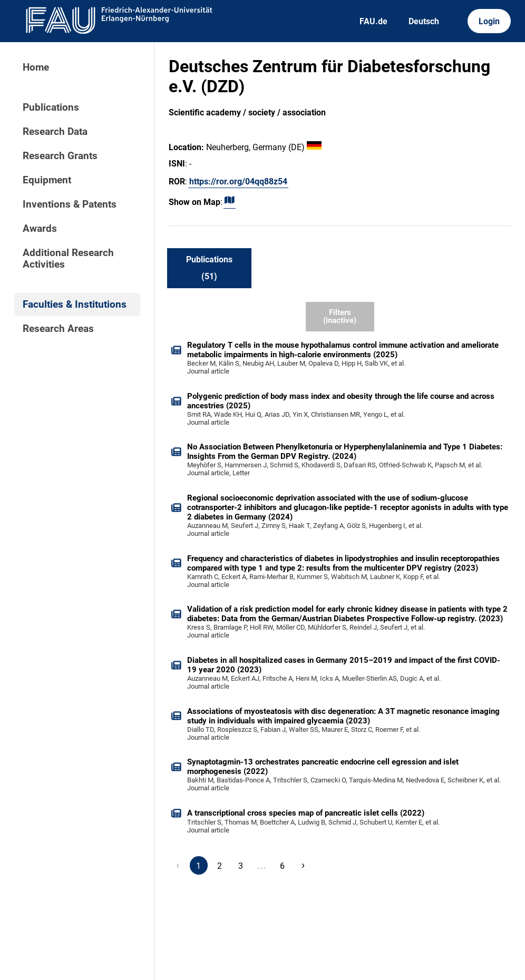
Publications (51, 107)
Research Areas (58, 329)
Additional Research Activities (68, 259)
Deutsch (424, 21)
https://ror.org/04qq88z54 (238, 182)
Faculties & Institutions (75, 305)
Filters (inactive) (340, 316)
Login (489, 21)
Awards (40, 229)
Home (36, 67)
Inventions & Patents (70, 204)
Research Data (55, 132)
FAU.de (373, 21)
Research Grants (60, 156)
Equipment (47, 180)
